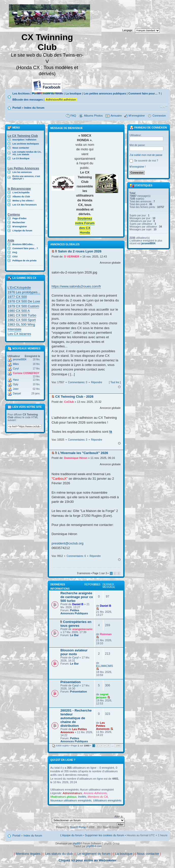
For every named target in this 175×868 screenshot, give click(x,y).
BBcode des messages (28, 100)
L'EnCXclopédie (19, 288)
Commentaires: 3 (78, 440)
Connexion (159, 116)
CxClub (69, 402)
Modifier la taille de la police (164, 107)
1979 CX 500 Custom (23, 306)
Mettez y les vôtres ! (23, 201)
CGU (15, 256)
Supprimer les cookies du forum (105, 835)
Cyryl (16, 369)
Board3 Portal (78, 827)
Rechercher (19, 222)
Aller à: (119, 816)
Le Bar (74, 635)
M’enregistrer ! (138, 167)
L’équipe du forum (22, 231)
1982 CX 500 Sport (22, 320)
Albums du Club (21, 197)
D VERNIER (72, 256)
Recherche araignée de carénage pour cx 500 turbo (77, 597)
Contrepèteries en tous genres (76, 624)
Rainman (106, 634)
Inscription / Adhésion (24, 140)
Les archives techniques (26, 144)
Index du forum (53, 93)
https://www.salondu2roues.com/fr (76, 286)
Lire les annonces (22, 172)
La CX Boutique (21, 158)
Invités (82, 797)
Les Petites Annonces (74, 731)
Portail (36, 93)
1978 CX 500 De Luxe (24, 301)
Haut (119, 387)
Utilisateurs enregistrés (107, 800)
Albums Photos (93, 116)
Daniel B (78, 604)
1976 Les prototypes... (24, 292)
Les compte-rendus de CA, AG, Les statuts (27, 153)
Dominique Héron (76, 458)
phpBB (76, 843)
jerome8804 (20, 359)
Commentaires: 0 (78, 382)
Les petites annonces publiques (105, 93)
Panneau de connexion (148, 128)
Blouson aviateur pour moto (74, 652)
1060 (118, 746)
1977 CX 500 (17, 297)
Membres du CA (98, 797)
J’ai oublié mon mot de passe (146, 155)
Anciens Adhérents (95, 793)
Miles (16, 364)
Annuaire (116, 116)
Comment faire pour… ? (144, 93)
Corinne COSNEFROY (26, 373)
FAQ (73, 116)
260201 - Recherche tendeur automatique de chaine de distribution (76, 718)
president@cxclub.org (67, 543)
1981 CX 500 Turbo (22, 315)
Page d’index (20, 218)
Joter (16, 389)
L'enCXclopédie (21, 192)
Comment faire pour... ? (25, 248)
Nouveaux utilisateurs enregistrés (71, 800)
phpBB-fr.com (94, 846)
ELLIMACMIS (105, 666)
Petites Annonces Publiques (74, 612)
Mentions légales (28, 854)
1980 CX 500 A (19, 311)
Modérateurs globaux (63, 797)
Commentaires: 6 (76, 556)
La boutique (73, 93)
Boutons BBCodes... (23, 244)
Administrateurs (72, 793)
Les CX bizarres (19, 334)
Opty (16, 384)
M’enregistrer (137, 116)
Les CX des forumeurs (25, 205)
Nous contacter (21, 148)
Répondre (97, 382)
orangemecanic (83, 629)
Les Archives (21, 93)
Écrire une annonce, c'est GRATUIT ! (26, 178)
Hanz (16, 380)
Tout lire (115, 382)
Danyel (17, 393)
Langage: (128, 30)
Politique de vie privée (24, 261)
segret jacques (102, 696)
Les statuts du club (59, 854)
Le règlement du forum (94, 854)
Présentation (71, 682)
